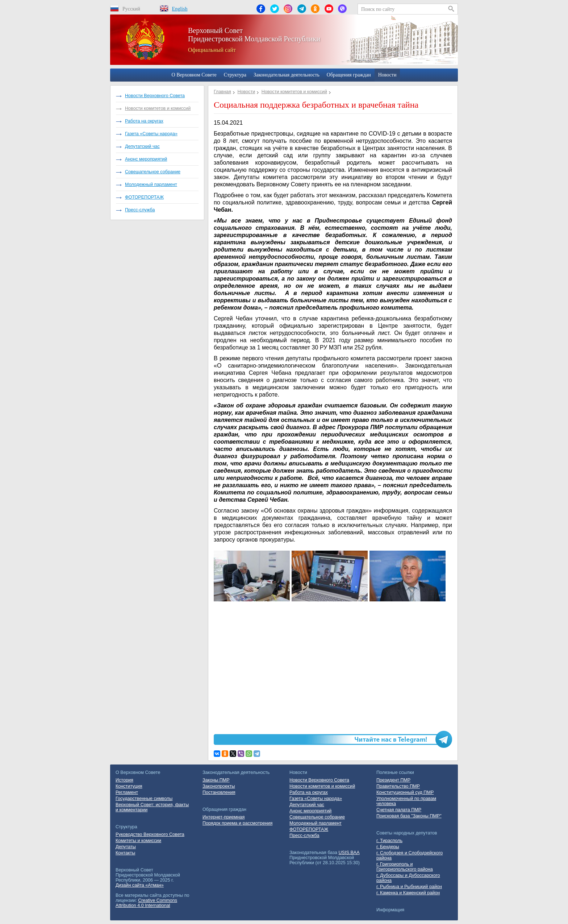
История (124, 780)
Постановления (219, 792)
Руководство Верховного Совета (150, 834)
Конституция (129, 786)
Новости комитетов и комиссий (158, 108)
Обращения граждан (349, 75)
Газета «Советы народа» (151, 134)
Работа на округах (144, 121)
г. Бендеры (388, 847)
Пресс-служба (140, 210)
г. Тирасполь (389, 841)
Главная (222, 92)
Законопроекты (219, 786)
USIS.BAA (349, 853)
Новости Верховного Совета (155, 96)
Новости (387, 75)
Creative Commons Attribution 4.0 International (146, 903)
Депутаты (126, 847)
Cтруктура (235, 75)
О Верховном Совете (194, 75)
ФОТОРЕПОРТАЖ (144, 197)
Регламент (127, 792)
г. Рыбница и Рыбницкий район (409, 887)
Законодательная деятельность (287, 75)
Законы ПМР (216, 780)
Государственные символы (144, 799)
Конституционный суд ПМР (405, 792)
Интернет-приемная (224, 817)
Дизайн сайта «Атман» (140, 885)
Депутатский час (142, 146)
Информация (390, 910)
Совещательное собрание (153, 172)
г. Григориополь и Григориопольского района (405, 867)
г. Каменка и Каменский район (408, 893)
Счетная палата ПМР (399, 810)
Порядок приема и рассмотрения (237, 823)
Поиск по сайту (378, 9)
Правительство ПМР (398, 786)
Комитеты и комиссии (138, 841)
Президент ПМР (393, 780)
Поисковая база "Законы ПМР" (409, 816)
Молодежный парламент (151, 185)
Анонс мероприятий (146, 159)
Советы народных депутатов (407, 833)
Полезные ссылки (395, 772)
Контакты (125, 853)
